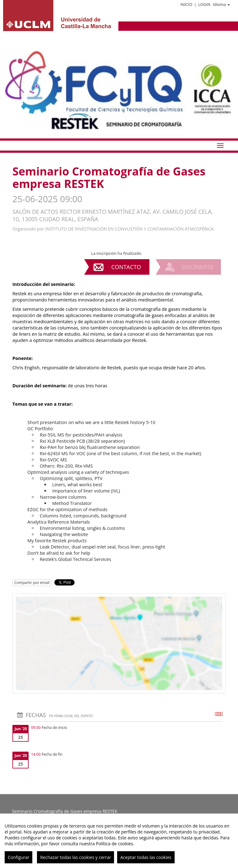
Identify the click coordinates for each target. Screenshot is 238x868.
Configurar (18, 857)
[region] (119, 841)
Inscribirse (198, 267)
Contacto (126, 267)
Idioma (221, 4)
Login (204, 4)
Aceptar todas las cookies (146, 857)
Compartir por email (32, 583)
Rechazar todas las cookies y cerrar (76, 857)
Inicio (186, 4)
